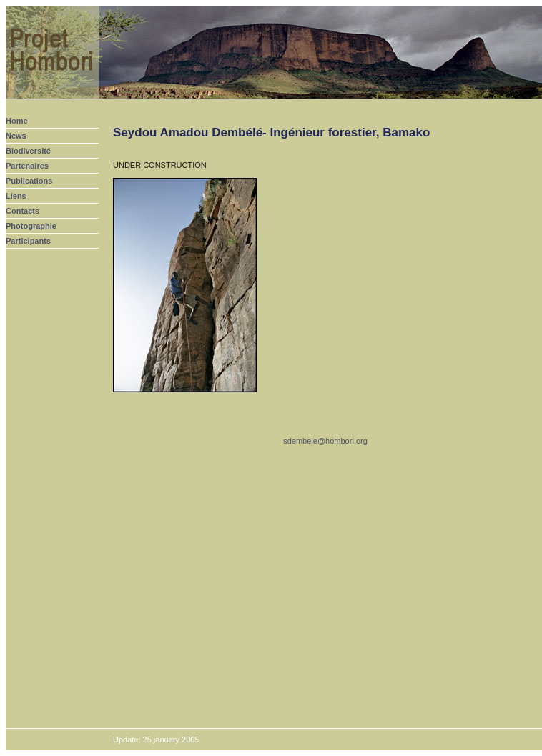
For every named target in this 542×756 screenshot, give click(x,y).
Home (17, 121)
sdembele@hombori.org (325, 441)
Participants (28, 241)
